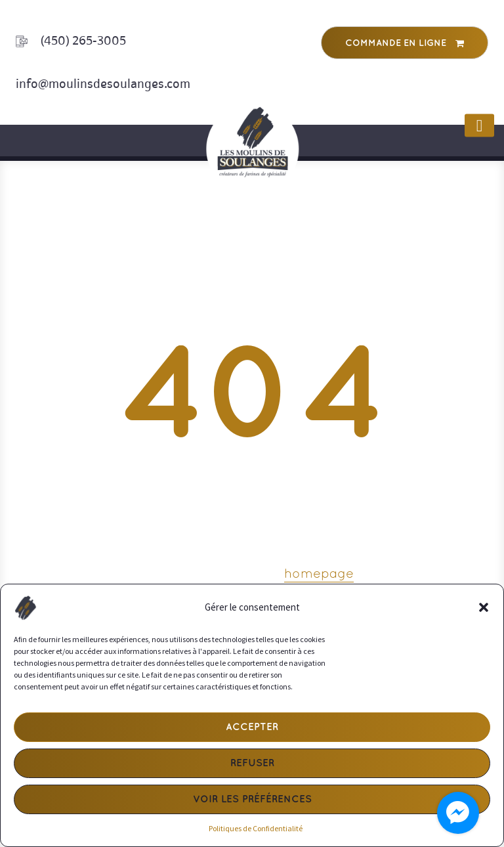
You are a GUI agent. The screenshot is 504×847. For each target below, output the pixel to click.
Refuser (252, 764)
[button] (484, 607)
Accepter (252, 728)
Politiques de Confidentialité (256, 828)
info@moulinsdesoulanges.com (103, 84)
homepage (319, 575)
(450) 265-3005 (83, 41)
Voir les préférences (252, 800)
